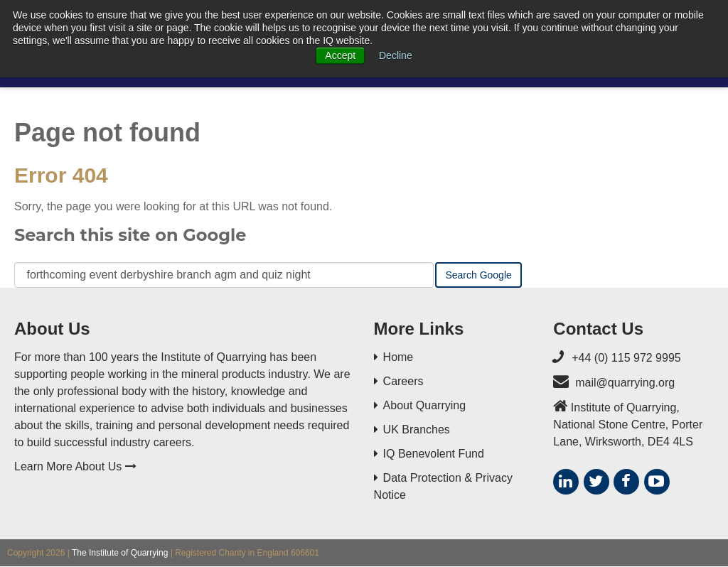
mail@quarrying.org (625, 383)
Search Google (478, 275)
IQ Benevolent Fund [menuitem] (434, 454)
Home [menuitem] (398, 357)
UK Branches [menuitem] (417, 430)
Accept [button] (340, 55)
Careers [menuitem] (403, 381)
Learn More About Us (75, 466)
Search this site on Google (130, 235)
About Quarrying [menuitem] (425, 405)
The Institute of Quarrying (120, 553)
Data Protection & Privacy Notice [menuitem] (443, 486)
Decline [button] (396, 55)
